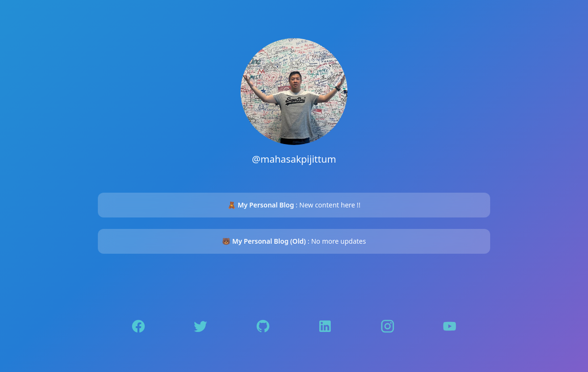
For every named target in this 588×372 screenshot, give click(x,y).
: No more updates (294, 241)
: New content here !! (294, 205)
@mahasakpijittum (294, 159)
